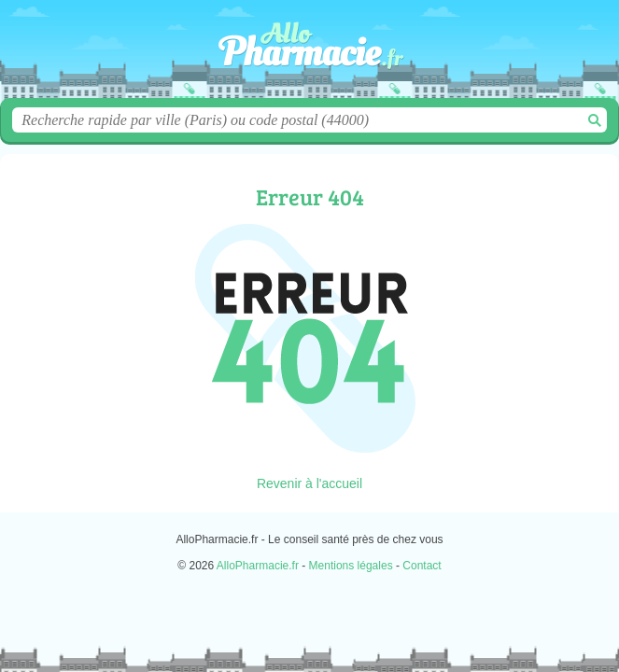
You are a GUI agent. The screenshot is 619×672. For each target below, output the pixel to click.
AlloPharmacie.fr (310, 56)
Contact (422, 566)
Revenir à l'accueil (309, 483)
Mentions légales (351, 566)
